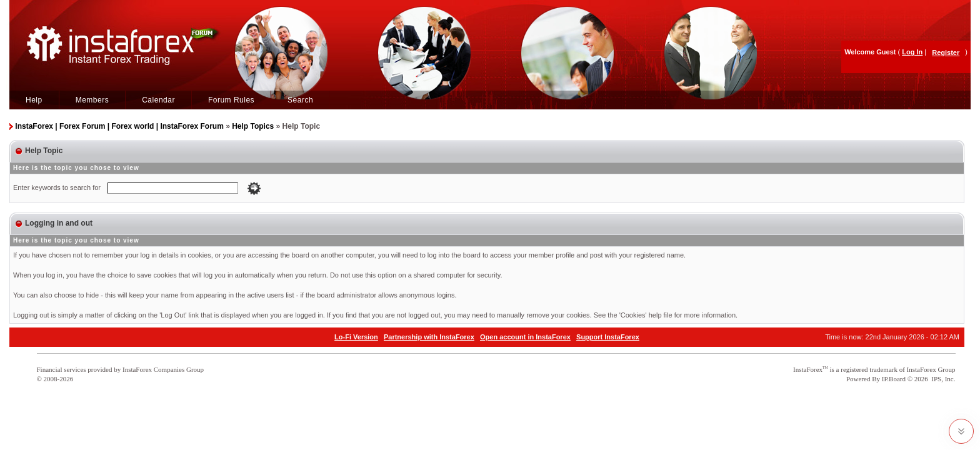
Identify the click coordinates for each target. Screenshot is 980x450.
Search (300, 100)
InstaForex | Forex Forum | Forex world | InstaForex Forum (119, 126)
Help (34, 100)
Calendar (158, 100)
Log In (912, 52)
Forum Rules (231, 100)
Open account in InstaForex (525, 337)
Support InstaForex (608, 337)
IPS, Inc (942, 379)
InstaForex (808, 369)
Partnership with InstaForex (429, 337)
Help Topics (253, 126)
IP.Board (894, 379)
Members (92, 100)
